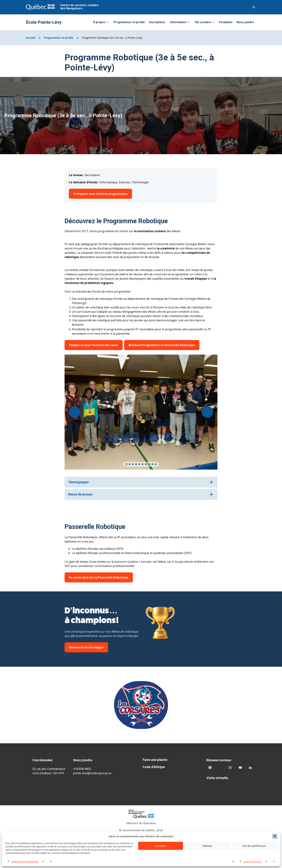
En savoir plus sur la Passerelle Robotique (99, 577)
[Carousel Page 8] (149, 464)
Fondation (226, 22)
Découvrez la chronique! (86, 647)
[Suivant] (207, 412)
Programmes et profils (129, 22)
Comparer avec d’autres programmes (100, 194)
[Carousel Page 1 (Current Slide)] (126, 464)
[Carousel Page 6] (143, 464)
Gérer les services (252, 862)
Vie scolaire (206, 23)
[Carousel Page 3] (133, 464)
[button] (275, 836)
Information (181, 23)
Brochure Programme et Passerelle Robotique (162, 345)
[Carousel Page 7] (146, 464)
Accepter (161, 846)
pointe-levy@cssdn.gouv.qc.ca (92, 773)
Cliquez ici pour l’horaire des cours (94, 345)
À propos (102, 23)
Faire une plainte (155, 760)
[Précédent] (75, 412)
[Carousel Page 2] (130, 464)
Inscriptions (157, 22)
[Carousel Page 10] (156, 464)
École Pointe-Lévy (44, 22)
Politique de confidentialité (25, 862)
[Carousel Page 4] (136, 464)
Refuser (207, 846)
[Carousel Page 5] (139, 464)
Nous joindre (245, 22)
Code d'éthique (154, 767)
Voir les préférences (254, 846)
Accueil (31, 38)
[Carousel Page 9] (152, 464)
